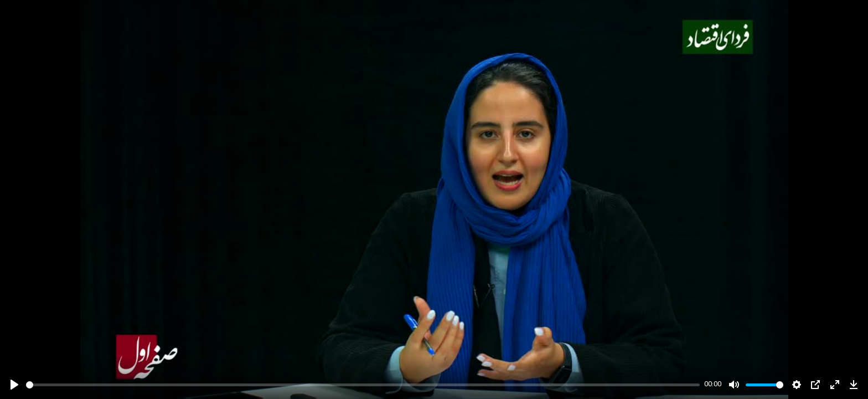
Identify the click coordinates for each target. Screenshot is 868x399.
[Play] (14, 385)
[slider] (363, 385)
